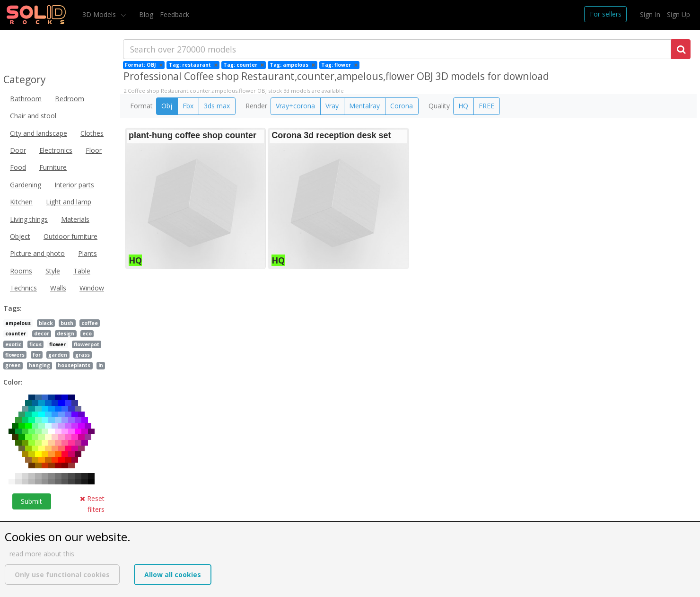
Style (53, 271)
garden (58, 355)
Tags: (13, 308)
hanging (39, 365)
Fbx (188, 106)
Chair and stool (33, 116)
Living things (29, 219)
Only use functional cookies (62, 575)
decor (42, 334)
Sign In (650, 14)
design (66, 334)
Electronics (56, 150)
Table (82, 271)
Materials (75, 219)
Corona (402, 106)
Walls (58, 288)
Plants (87, 253)
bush (67, 323)
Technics (23, 288)
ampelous (18, 323)
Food (18, 167)
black (46, 323)
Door (18, 150)
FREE (486, 106)
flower (57, 344)
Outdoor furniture (70, 236)
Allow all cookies (173, 575)
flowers (15, 355)
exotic (13, 344)
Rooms (21, 271)
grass (83, 355)
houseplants (74, 365)
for (37, 355)
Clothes (92, 133)
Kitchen (21, 202)
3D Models (100, 14)
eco (87, 334)
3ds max (217, 106)
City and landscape (39, 133)
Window (92, 288)
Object (20, 236)
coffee (90, 323)
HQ (463, 106)
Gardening (26, 185)
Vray (332, 106)
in (101, 365)
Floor (94, 150)
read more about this (42, 554)
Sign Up (678, 14)
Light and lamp (69, 202)
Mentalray (364, 106)
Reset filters (92, 504)
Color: (13, 382)
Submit (31, 501)
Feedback (175, 14)
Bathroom (26, 99)
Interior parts (74, 185)
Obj (167, 106)
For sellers (606, 14)
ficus (35, 344)
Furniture (53, 167)
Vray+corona (295, 106)
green (13, 365)
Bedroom (70, 99)
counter (16, 334)
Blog (146, 14)
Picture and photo (37, 253)
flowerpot (87, 344)
